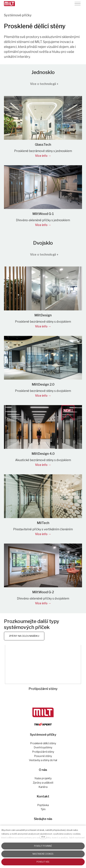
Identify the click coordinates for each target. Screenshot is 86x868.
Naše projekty (43, 778)
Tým (43, 809)
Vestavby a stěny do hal (43, 760)
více (43, 837)
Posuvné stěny (43, 756)
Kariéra (43, 787)
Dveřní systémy (43, 747)
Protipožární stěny (43, 752)
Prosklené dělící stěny (43, 743)
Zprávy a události (43, 783)
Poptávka (43, 805)
